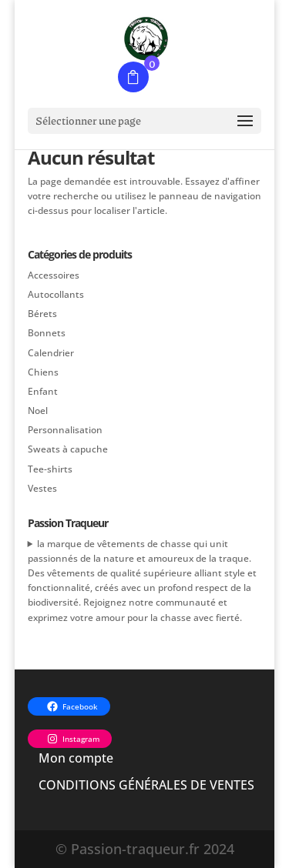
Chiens (43, 372)
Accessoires (54, 275)
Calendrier (51, 353)
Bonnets (47, 333)
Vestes (42, 488)
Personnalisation (65, 430)
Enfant (43, 391)
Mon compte (76, 758)
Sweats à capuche (68, 449)
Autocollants (56, 294)
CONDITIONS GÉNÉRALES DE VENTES (146, 785)
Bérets (42, 314)
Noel (38, 411)
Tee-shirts (50, 469)
